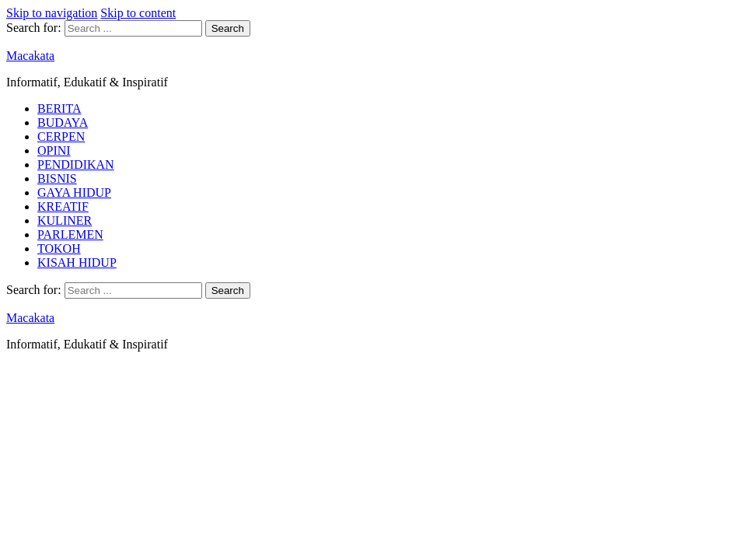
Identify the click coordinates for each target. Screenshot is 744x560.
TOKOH (59, 248)
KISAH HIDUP (77, 262)
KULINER (65, 220)
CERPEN (61, 136)
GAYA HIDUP (74, 192)
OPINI (54, 150)
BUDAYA (63, 122)
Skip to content (138, 13)
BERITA (59, 108)
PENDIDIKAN (76, 164)
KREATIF (63, 206)
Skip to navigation (52, 13)
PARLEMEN (70, 234)
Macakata (30, 56)
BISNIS (57, 178)
